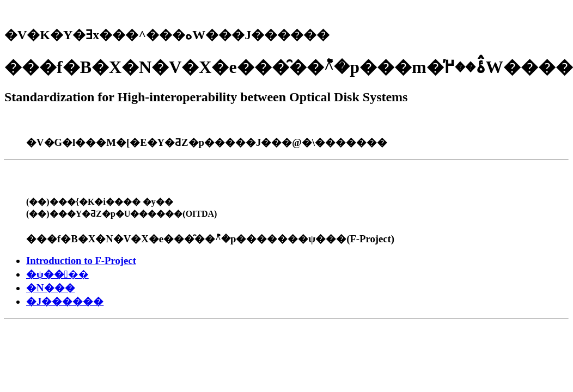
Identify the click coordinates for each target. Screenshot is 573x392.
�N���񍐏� (51, 288)
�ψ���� (57, 274)
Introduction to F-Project (81, 261)
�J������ (65, 301)
